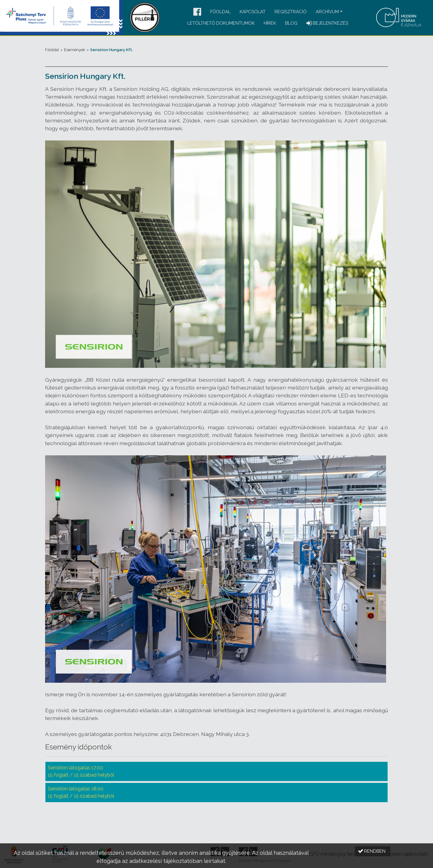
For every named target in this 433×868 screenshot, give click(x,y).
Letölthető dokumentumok (221, 23)
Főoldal (220, 12)
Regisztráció (291, 12)
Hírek (270, 23)
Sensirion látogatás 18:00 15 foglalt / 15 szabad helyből (81, 792)
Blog (291, 23)
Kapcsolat (253, 12)
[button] (197, 12)
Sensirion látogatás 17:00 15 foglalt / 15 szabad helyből (81, 771)
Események (75, 50)
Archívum (327, 12)
